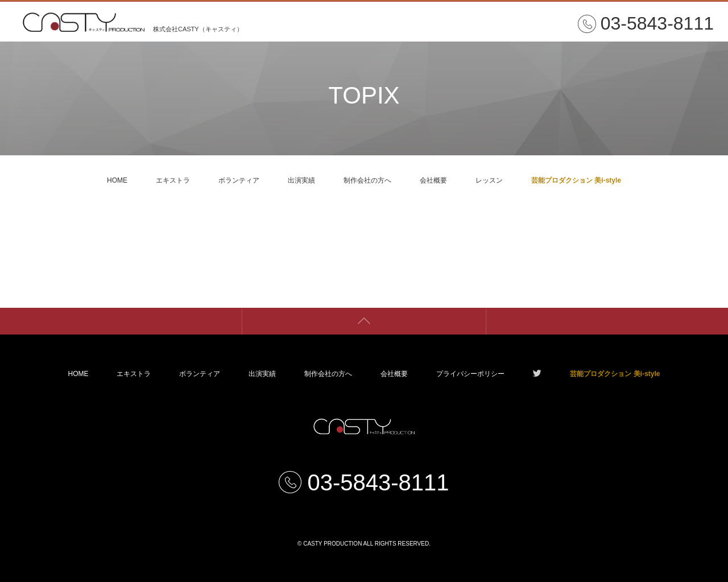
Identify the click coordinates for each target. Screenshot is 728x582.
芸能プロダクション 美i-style (576, 180)
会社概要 (433, 180)
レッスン (489, 180)
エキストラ (173, 180)
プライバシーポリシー (470, 374)
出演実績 (301, 180)
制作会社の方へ (367, 180)
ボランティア (239, 180)
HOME (117, 180)
